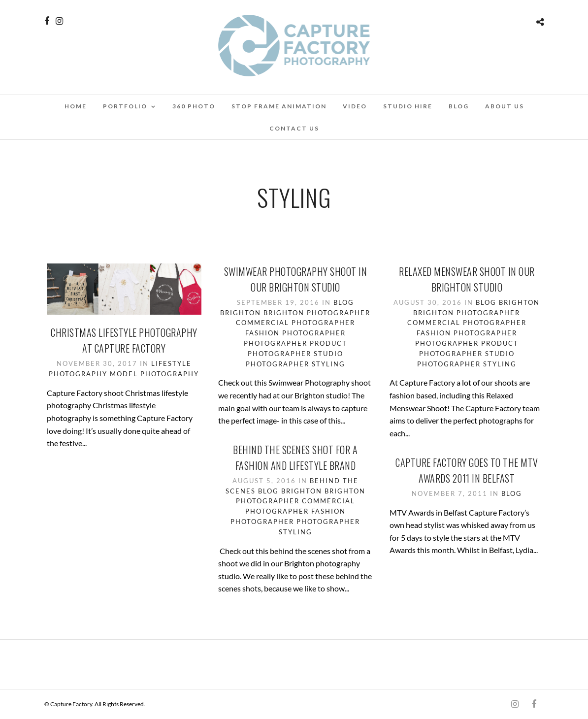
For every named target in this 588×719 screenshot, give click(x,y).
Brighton (241, 313)
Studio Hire (408, 106)
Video (355, 106)
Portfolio (125, 106)
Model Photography (154, 374)
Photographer (276, 343)
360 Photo (194, 106)
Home (76, 106)
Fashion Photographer (295, 333)
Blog (459, 106)
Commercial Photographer (295, 323)
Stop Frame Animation (279, 106)
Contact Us (294, 128)
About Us (505, 106)
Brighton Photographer (317, 313)
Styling (328, 364)
